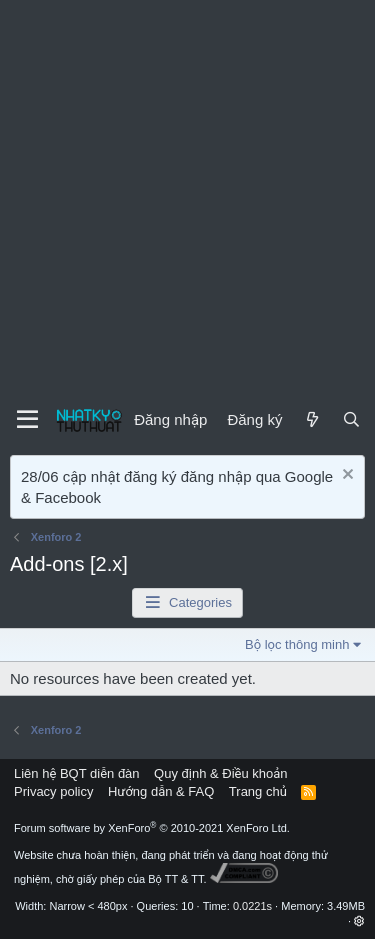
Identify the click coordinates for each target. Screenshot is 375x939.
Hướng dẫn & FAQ (161, 791)
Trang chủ (258, 791)
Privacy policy (53, 791)
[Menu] (27, 420)
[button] (359, 921)
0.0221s (252, 906)
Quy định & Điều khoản (220, 773)
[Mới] (311, 419)
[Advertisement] (187, 197)
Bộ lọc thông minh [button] (297, 644)
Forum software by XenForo (152, 828)
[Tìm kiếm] (351, 419)
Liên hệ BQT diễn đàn (77, 773)
